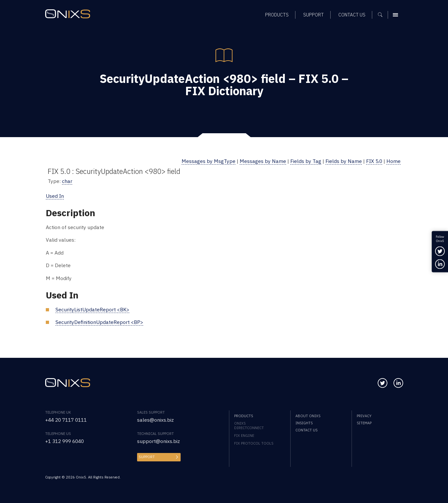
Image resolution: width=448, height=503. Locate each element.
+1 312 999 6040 (65, 441)
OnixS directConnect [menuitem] (249, 426)
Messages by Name (263, 161)
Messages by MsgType (209, 161)
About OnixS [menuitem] (308, 416)
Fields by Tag (306, 161)
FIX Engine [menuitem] (244, 436)
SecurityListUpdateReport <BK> (92, 309)
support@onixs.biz (159, 441)
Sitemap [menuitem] (364, 423)
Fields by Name (344, 161)
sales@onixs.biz (155, 420)
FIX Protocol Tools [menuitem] (254, 443)
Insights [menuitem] (304, 423)
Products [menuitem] (244, 416)
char (67, 181)
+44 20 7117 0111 (66, 420)
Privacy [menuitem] (364, 416)
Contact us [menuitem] (306, 430)
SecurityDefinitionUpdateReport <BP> (99, 322)
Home (393, 161)
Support (147, 457)
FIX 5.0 (374, 161)
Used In (55, 196)
